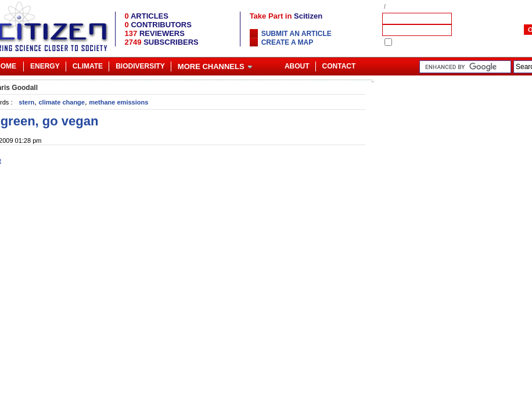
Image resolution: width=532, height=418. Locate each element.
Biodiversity (140, 66)
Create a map (287, 42)
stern (26, 102)
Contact (339, 66)
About (297, 66)
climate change (61, 102)
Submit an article (296, 34)
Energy (45, 66)
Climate (88, 66)
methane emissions (118, 102)
